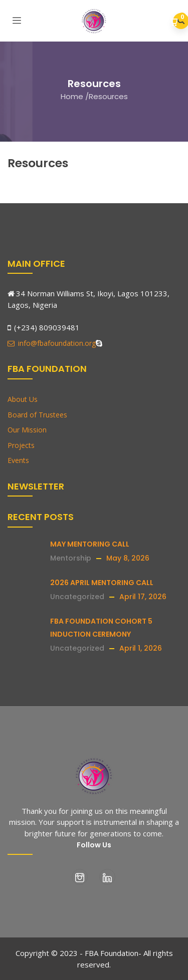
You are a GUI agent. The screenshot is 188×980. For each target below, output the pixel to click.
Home (72, 96)
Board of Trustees (37, 415)
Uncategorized (77, 597)
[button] (174, 22)
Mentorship (71, 558)
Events (18, 460)
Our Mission (27, 430)
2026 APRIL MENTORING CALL (102, 583)
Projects (21, 445)
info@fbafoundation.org (52, 343)
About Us (23, 399)
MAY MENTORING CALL (90, 544)
